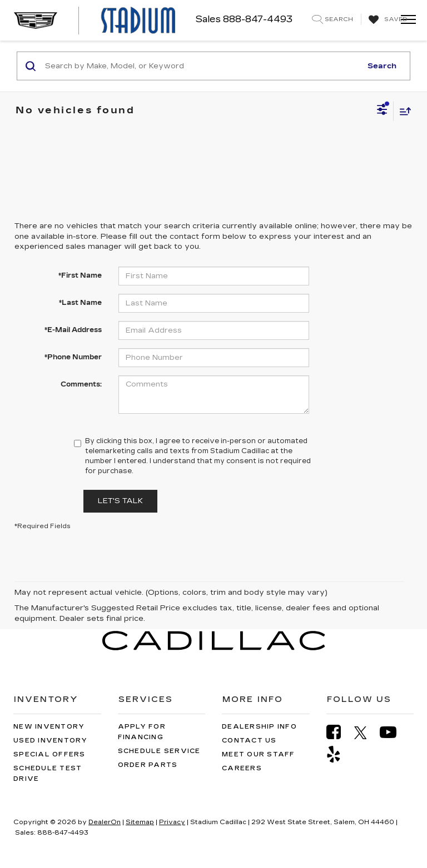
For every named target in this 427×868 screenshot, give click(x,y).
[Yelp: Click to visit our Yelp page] (339, 754)
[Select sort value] (403, 111)
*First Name (80, 275)
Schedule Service (159, 751)
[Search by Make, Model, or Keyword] (202, 66)
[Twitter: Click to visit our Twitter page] (366, 732)
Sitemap (140, 822)
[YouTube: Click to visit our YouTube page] (394, 732)
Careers (242, 768)
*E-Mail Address (73, 330)
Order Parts (148, 765)
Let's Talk (120, 501)
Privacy (172, 822)
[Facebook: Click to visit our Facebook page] (339, 732)
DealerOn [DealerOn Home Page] (105, 822)
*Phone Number (73, 357)
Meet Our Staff (259, 754)
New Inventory (49, 727)
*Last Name (80, 303)
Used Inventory (51, 741)
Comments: (81, 384)
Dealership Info (259, 727)
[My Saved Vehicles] (387, 20)
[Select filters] (382, 111)
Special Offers (49, 754)
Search (382, 66)
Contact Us (249, 741)
